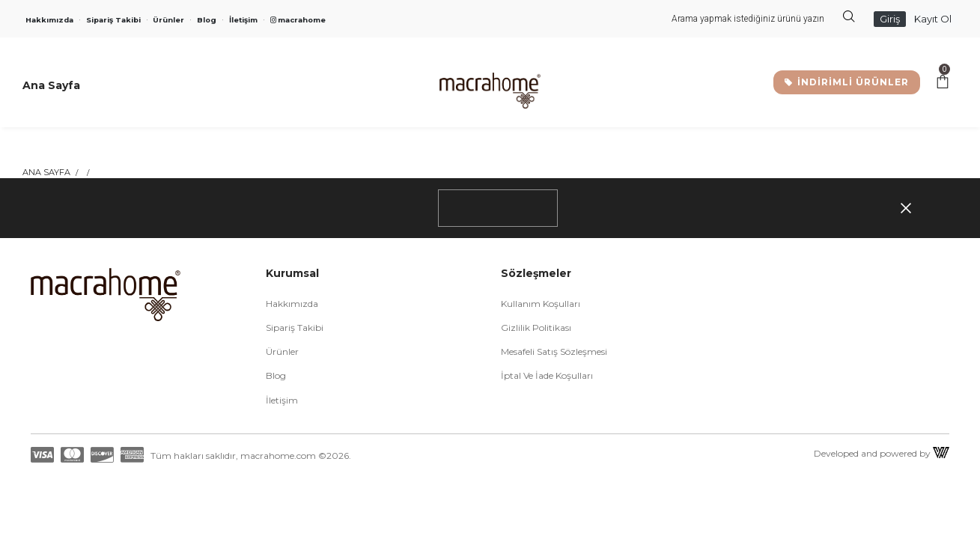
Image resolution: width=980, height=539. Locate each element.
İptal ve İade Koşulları (547, 375)
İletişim (243, 20)
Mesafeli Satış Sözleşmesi (554, 351)
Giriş (890, 19)
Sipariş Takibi (113, 20)
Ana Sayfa (46, 172)
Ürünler (168, 20)
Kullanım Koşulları (541, 304)
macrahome (298, 20)
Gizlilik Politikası (536, 328)
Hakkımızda (49, 20)
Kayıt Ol (933, 19)
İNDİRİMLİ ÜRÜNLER (847, 82)
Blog (207, 20)
